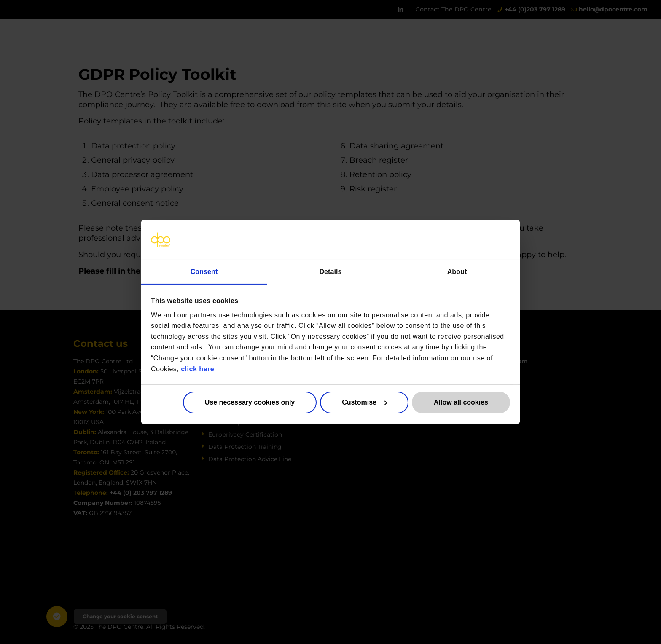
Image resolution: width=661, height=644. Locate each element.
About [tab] (457, 272)
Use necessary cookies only (250, 402)
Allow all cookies (461, 402)
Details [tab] (330, 272)
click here (197, 369)
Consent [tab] (204, 272)
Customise (364, 402)
